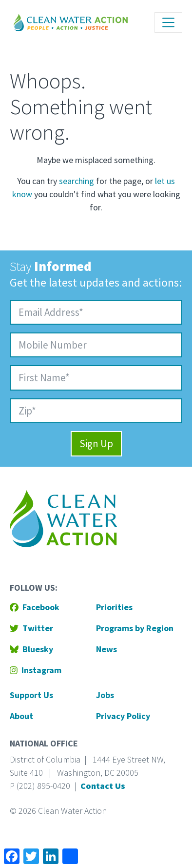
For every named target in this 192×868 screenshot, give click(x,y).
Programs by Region (135, 628)
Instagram (36, 670)
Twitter (31, 628)
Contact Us (103, 786)
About (21, 716)
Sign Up (96, 444)
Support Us (31, 695)
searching (77, 181)
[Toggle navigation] (168, 22)
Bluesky (31, 649)
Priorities (114, 607)
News (106, 649)
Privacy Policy (123, 716)
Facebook (35, 607)
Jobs (105, 695)
